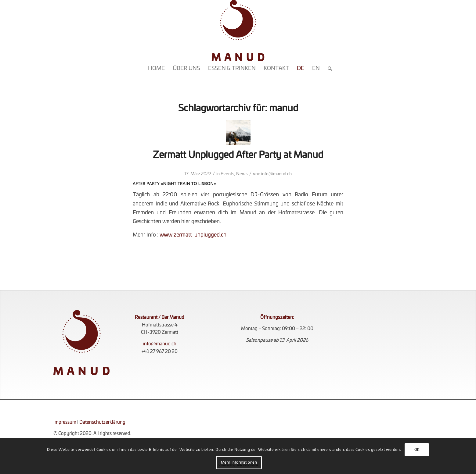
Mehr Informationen (239, 462)
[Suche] (328, 69)
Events (227, 174)
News (242, 174)
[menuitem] (156, 69)
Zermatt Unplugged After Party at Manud (238, 155)
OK (417, 450)
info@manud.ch (276, 174)
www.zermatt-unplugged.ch (193, 235)
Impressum (65, 422)
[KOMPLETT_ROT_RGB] (238, 30)
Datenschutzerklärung (102, 422)
